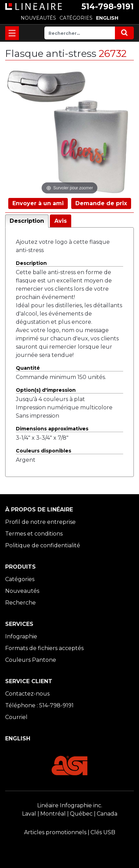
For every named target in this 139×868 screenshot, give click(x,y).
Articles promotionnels (55, 832)
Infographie (21, 636)
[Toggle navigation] (12, 33)
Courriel (16, 717)
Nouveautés (22, 591)
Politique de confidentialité (43, 545)
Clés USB (103, 832)
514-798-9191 (108, 7)
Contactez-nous (27, 694)
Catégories (20, 579)
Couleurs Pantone (31, 660)
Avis (61, 221)
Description (27, 221)
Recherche (20, 603)
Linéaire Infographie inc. (70, 805)
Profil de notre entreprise (40, 522)
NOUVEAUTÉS (38, 18)
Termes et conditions (34, 534)
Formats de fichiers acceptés (44, 648)
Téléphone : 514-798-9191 (39, 705)
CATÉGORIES (76, 18)
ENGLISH (107, 18)
